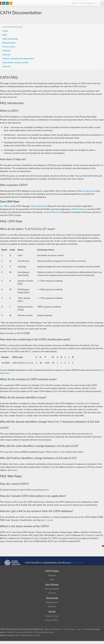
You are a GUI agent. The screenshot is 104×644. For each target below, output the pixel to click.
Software (7, 51)
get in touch (47, 520)
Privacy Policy (9, 47)
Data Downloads (10, 39)
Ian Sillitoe (5, 206)
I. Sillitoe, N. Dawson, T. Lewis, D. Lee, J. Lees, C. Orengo (67, 629)
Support (52, 575)
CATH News (52, 571)
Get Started (52, 585)
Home (5, 31)
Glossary (6, 66)
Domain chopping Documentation (18, 58)
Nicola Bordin (38, 206)
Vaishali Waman (51, 212)
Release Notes (9, 43)
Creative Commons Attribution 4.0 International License (30, 632)
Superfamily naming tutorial (15, 62)
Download (52, 598)
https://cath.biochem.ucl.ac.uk (28, 635)
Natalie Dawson (79, 209)
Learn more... (78, 562)
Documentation (52, 589)
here (59, 452)
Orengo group (89, 191)
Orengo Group (52, 616)
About (52, 611)
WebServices (52, 602)
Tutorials (6, 54)
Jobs (52, 579)
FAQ (5, 35)
